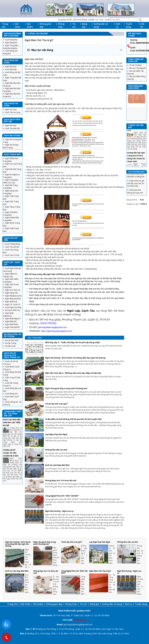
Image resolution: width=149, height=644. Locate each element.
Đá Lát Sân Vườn (12, 340)
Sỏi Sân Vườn (10, 346)
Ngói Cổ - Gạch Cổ (13, 304)
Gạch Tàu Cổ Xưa (12, 255)
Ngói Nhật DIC (11, 321)
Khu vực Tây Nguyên (138, 68)
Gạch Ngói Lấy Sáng (13, 307)
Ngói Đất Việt (11, 126)
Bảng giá (85, 25)
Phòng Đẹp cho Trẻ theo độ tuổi (61, 480)
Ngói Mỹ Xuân (11, 66)
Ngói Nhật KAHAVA (13, 299)
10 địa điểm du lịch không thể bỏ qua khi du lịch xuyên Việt (73, 419)
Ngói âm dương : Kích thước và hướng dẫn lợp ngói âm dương (75, 358)
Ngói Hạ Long (11, 109)
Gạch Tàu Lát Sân (12, 247)
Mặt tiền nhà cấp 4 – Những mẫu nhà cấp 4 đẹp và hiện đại (73, 373)
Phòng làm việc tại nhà (56, 450)
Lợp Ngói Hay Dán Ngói (56, 434)
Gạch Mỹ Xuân (11, 69)
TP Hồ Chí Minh (135, 65)
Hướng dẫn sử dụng (101, 25)
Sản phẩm (30, 25)
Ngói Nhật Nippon (13, 319)
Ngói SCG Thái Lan (13, 290)
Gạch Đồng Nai (11, 40)
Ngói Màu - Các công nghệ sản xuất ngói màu (136, 133)
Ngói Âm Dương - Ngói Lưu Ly (59, 511)
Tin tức (74, 25)
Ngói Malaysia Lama (13, 296)
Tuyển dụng (129, 25)
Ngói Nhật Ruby (12, 324)
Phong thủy (61, 25)
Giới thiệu (17, 25)
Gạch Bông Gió (11, 394)
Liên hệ (142, 25)
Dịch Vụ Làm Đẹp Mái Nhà (57, 465)
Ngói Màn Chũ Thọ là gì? (100, 571)
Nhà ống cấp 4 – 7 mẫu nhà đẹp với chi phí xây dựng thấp (72, 342)
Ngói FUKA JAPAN (12, 327)
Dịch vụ (118, 25)
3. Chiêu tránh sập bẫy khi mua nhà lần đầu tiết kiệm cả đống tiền (136, 180)
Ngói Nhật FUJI (11, 302)
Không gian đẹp (45, 25)
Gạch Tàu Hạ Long (13, 112)
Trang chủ (5, 25)
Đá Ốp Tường (11, 343)
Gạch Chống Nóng (13, 244)
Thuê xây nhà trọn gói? (56, 404)
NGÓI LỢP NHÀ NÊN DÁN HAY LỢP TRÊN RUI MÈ (12, 422)
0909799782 (142, 43)
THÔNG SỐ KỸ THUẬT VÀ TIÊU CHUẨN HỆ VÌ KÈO (11, 453)
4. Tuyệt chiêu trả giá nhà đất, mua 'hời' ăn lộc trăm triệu (136, 189)
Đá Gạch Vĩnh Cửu (13, 310)
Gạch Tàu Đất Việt (13, 128)
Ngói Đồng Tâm (12, 293)
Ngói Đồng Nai (11, 43)
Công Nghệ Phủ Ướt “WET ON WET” (62, 496)
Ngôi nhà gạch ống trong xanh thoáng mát (66, 388)
